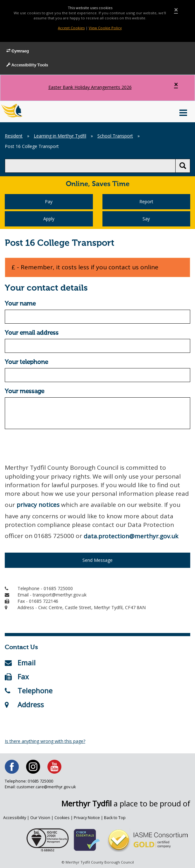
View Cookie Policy (105, 28)
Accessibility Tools (27, 65)
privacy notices (38, 505)
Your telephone (26, 362)
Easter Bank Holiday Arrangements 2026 (90, 87)
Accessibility (15, 818)
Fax (17, 676)
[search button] (183, 166)
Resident (14, 136)
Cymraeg (18, 51)
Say (146, 219)
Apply (49, 219)
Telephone (29, 690)
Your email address (32, 333)
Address (24, 704)
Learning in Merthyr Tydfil (60, 136)
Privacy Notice (87, 818)
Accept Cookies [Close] (71, 28)
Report (146, 202)
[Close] (176, 10)
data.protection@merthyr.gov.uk (131, 536)
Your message (24, 391)
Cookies (62, 818)
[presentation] (53, 446)
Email (20, 663)
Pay (49, 202)
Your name (20, 304)
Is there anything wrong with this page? (45, 741)
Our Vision (40, 818)
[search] (90, 166)
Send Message (98, 560)
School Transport (115, 136)
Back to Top (115, 818)
